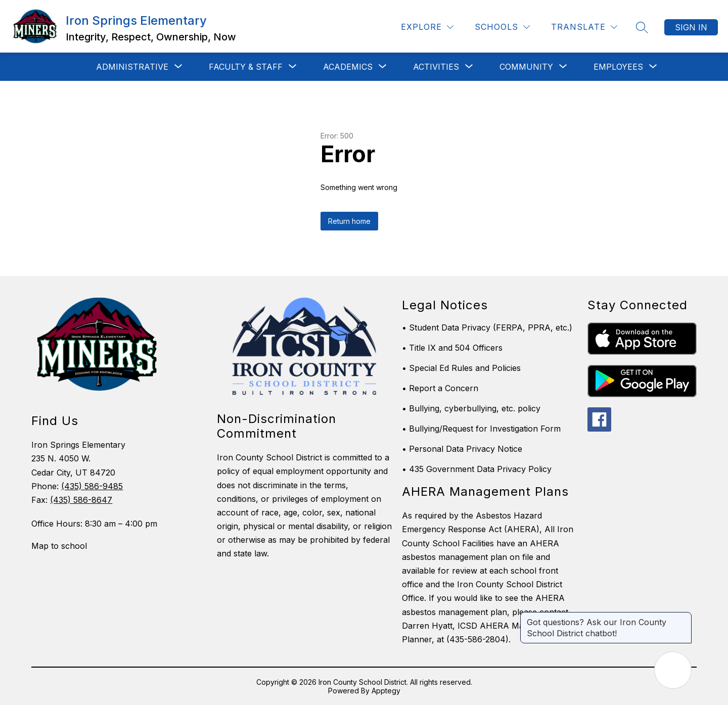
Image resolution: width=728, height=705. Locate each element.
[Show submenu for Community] (526, 67)
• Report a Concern (440, 388)
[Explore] (427, 27)
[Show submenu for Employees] (618, 67)
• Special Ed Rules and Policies (461, 368)
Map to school (59, 546)
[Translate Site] (584, 27)
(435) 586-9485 (92, 486)
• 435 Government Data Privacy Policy (477, 469)
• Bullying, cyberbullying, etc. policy (471, 408)
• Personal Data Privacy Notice (462, 449)
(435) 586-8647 (81, 500)
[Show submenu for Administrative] (132, 67)
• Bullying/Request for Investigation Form (481, 429)
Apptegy (386, 691)
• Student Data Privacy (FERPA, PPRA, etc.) (487, 327)
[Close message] (684, 617)
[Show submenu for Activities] (436, 67)
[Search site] (642, 27)
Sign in (691, 27)
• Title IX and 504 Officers (452, 348)
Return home (349, 221)
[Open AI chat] (673, 670)
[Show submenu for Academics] (348, 67)
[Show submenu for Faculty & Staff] (246, 67)
